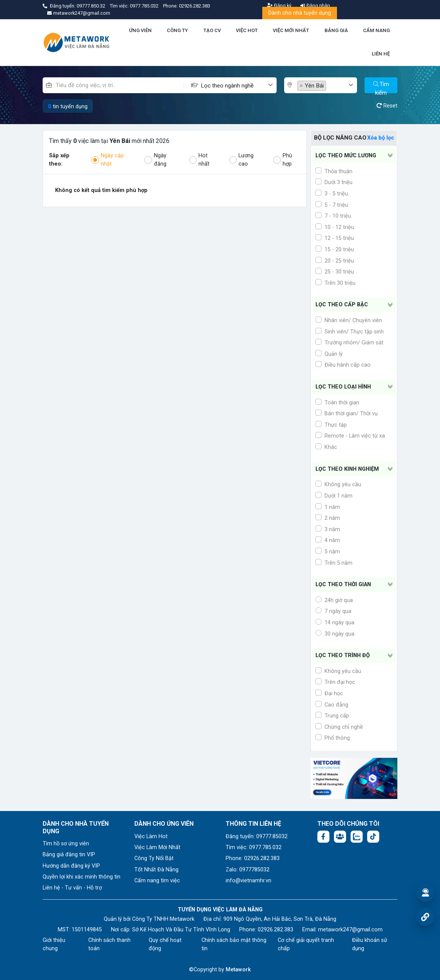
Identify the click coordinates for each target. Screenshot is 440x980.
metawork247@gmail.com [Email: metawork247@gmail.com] (350, 930)
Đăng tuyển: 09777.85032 (257, 836)
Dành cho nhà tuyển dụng (300, 13)
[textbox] (234, 86)
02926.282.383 (195, 6)
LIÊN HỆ (381, 54)
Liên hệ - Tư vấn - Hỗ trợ (72, 888)
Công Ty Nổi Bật (154, 858)
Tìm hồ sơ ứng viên (66, 844)
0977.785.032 (145, 6)
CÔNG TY (177, 30)
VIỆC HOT (247, 30)
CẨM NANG (376, 30)
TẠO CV (212, 30)
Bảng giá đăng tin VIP (69, 855)
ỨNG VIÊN (140, 30)
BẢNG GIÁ (336, 30)
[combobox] (239, 85)
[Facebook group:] (340, 837)
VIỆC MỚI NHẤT (291, 30)
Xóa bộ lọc (381, 138)
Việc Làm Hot (151, 836)
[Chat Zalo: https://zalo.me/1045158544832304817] (357, 837)
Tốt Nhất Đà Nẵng (156, 870)
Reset (387, 106)
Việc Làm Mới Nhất (157, 847)
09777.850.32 (92, 6)
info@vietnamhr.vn (248, 881)
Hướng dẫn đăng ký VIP (71, 866)
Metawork (238, 970)
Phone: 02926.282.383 (253, 858)
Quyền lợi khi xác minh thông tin (82, 877)
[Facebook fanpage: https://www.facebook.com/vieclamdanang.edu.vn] (323, 837)
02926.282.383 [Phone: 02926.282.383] (275, 930)
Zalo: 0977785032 (248, 870)
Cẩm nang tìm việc (157, 881)
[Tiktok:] (373, 837)
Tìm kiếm (381, 87)
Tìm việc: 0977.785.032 (254, 847)
